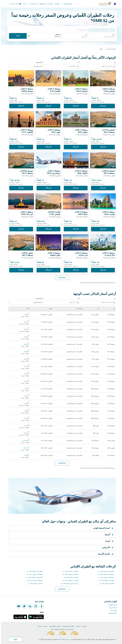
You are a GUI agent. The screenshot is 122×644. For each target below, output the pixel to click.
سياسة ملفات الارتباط (62, 639)
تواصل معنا (113, 610)
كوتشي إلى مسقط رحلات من (105, 571)
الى (85, 35)
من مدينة (44, 626)
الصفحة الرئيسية (110, 49)
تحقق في (56, 4)
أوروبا (109, 541)
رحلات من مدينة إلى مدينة (67, 626)
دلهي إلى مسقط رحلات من (70, 577)
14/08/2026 (56, 37)
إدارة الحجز (41, 4)
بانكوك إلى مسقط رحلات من (69, 574)
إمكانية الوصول (112, 613)
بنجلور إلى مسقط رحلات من (105, 581)
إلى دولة (83, 626)
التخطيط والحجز (65, 4)
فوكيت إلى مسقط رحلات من (69, 581)
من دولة (39, 626)
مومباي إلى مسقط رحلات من (105, 574)
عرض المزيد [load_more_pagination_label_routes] (61, 589)
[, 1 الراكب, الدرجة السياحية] (97, 30)
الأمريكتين (107, 548)
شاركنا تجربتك (112, 608)
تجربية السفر (32, 4)
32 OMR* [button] (98, 21)
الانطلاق (57, 35)
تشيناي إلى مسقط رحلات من (69, 571)
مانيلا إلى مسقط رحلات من (106, 584)
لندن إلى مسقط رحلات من (34, 584)
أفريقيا (108, 535)
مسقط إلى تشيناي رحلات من (105, 577)
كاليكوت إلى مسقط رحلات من (33, 577)
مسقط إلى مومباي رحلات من (33, 581)
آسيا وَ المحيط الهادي (103, 528)
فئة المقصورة (38, 62)
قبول (14, 639)
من (112, 35)
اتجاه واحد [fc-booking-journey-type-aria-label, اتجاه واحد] (111, 30)
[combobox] (101, 37)
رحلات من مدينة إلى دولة (54, 626)
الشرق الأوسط (105, 554)
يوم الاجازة (49, 4)
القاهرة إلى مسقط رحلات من (34, 571)
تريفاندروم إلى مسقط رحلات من (68, 584)
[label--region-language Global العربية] (14, 4)
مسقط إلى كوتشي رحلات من (33, 574)
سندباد (24, 4)
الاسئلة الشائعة (112, 605)
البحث (17, 36)
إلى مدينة (77, 626)
